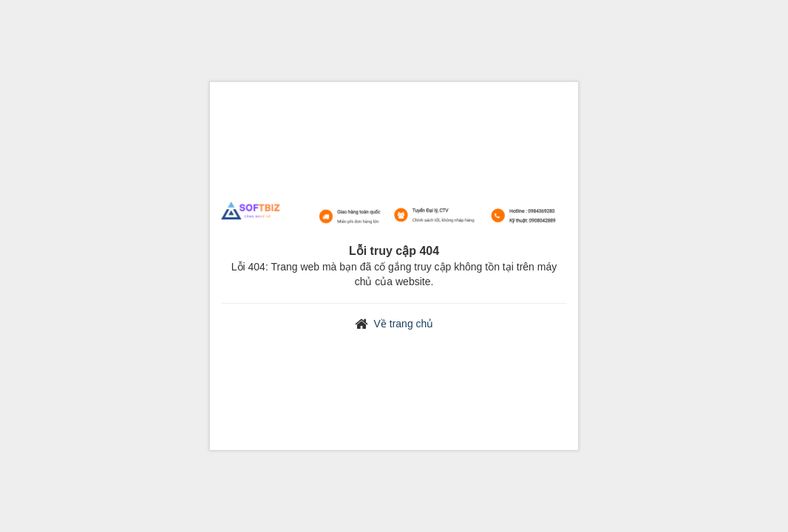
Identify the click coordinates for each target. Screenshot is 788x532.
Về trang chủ (404, 324)
